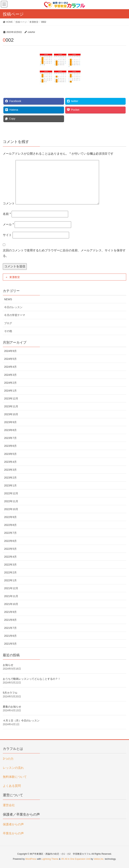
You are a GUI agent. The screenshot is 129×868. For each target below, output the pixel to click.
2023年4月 (10, 462)
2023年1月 (10, 485)
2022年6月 (10, 541)
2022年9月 (10, 517)
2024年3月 (10, 375)
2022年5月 (10, 549)
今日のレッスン (13, 307)
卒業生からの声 (13, 833)
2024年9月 (10, 351)
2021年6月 (10, 636)
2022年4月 (10, 557)
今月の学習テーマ (15, 315)
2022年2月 (10, 572)
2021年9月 (10, 612)
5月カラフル (10, 693)
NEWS (8, 299)
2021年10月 (11, 604)
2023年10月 (11, 414)
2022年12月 (11, 493)
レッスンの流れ (13, 768)
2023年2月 (10, 478)
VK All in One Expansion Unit (76, 859)
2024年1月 (10, 391)
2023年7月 (10, 438)
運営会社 (9, 805)
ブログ (8, 323)
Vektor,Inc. (99, 859)
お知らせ (8, 665)
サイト (7, 235)
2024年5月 (10, 359)
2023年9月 (10, 422)
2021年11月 (11, 596)
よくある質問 (12, 786)
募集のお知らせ (12, 707)
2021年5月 (10, 644)
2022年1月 (10, 580)
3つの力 (8, 759)
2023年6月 (10, 446)
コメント (9, 203)
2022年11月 (11, 501)
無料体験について (15, 777)
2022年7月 (10, 533)
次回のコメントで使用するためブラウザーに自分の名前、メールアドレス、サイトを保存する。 (64, 253)
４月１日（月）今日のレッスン (21, 721)
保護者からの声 (13, 824)
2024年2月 (10, 383)
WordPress (31, 859)
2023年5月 (10, 454)
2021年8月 (10, 620)
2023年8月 (10, 430)
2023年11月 (11, 406)
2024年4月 (10, 367)
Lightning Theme (50, 859)
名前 (7, 214)
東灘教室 (15, 277)
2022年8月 (10, 525)
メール (8, 224)
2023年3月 (10, 470)
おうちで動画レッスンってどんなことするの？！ (32, 679)
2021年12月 (11, 588)
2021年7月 (10, 628)
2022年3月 (10, 565)
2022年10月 (11, 509)
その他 (8, 331)
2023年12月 (11, 398)
